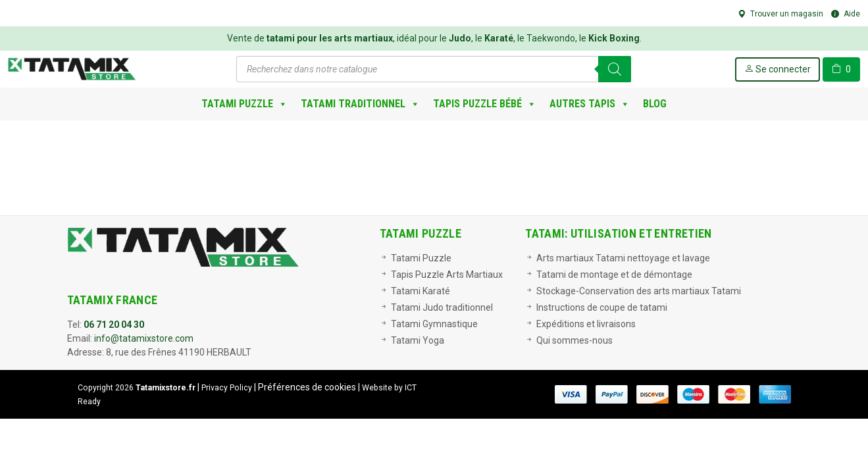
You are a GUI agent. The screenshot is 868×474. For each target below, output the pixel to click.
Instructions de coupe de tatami (602, 307)
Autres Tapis (590, 104)
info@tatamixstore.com (144, 338)
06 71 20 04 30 (114, 325)
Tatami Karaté (421, 291)
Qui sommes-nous (574, 340)
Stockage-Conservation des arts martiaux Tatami (639, 291)
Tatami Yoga (418, 340)
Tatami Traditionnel (360, 104)
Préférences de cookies (307, 387)
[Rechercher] (615, 69)
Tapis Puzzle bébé (485, 104)
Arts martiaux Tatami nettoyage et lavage (623, 258)
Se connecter (778, 69)
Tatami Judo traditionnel (442, 307)
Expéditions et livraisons (586, 324)
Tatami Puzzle (244, 104)
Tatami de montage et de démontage (614, 275)
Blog (655, 104)
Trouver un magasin (780, 14)
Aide (846, 14)
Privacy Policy (227, 388)
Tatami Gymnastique (434, 324)
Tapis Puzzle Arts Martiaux (447, 275)
